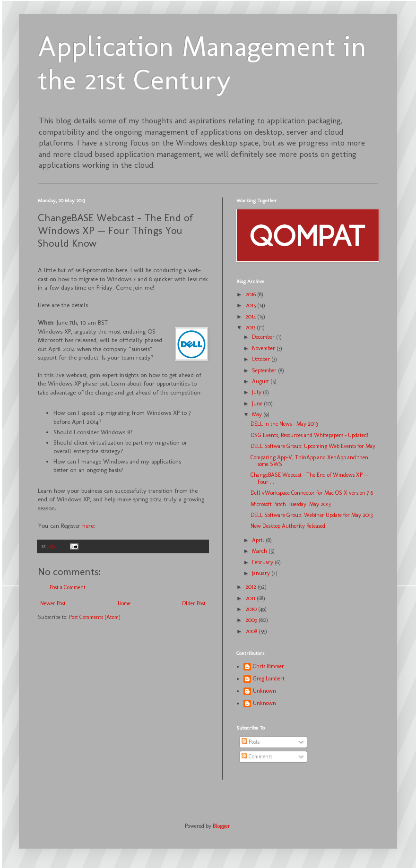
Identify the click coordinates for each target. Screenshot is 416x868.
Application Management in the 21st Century (202, 63)
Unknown (264, 691)
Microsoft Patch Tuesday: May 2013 (290, 504)
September (265, 370)
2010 (252, 609)
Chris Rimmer (269, 666)
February (263, 562)
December (264, 337)
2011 (251, 598)
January (262, 573)
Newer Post (53, 603)
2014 (251, 317)
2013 (251, 327)
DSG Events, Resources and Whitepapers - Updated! (309, 435)
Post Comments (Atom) (95, 617)
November (264, 348)
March (260, 551)
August (261, 381)
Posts (251, 742)
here (88, 526)
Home (124, 603)
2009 (252, 620)
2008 (252, 631)
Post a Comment (68, 587)
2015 (251, 305)
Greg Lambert (269, 679)
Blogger (221, 826)
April (259, 540)
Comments (257, 756)
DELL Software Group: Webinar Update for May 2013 (312, 515)
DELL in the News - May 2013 (284, 424)
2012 (251, 587)
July (257, 392)
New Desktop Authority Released (288, 526)
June (258, 404)
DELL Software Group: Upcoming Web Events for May (313, 446)
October (262, 359)
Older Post (194, 603)
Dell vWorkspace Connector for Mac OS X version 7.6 (312, 493)
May (258, 414)
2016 (251, 294)
